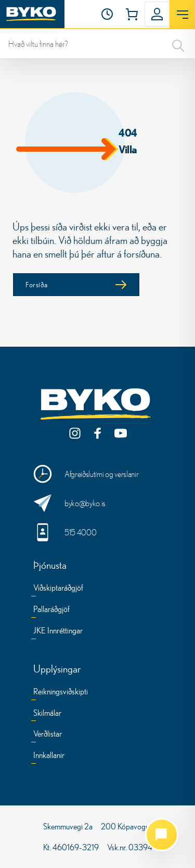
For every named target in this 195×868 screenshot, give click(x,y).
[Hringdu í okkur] (97, 532)
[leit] (97, 44)
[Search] (178, 44)
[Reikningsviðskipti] (61, 693)
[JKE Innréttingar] (58, 632)
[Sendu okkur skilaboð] (97, 503)
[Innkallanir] (49, 757)
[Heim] (32, 14)
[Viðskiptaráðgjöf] (58, 589)
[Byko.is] (98, 405)
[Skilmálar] (47, 714)
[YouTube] (121, 433)
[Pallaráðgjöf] (51, 611)
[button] (107, 14)
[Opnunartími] (107, 14)
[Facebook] (98, 433)
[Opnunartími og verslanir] (97, 474)
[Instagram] (75, 433)
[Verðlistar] (48, 735)
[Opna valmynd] (182, 15)
